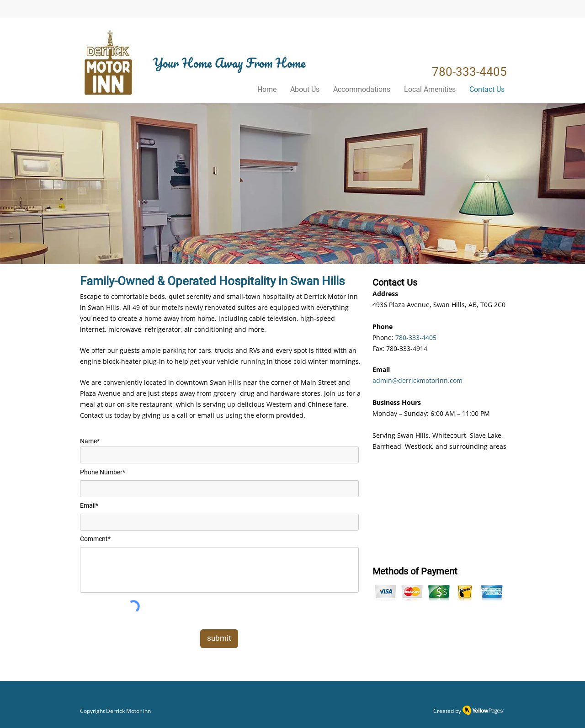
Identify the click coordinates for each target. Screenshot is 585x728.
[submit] (219, 639)
